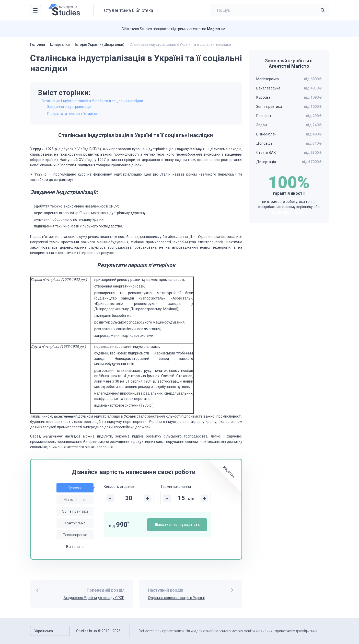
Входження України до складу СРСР (94, 598)
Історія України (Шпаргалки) (100, 44)
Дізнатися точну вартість (177, 525)
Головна (38, 44)
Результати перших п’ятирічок (73, 114)
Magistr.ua (216, 29)
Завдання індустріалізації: (69, 107)
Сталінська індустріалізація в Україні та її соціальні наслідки (93, 101)
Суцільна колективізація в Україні (176, 598)
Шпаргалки (60, 44)
